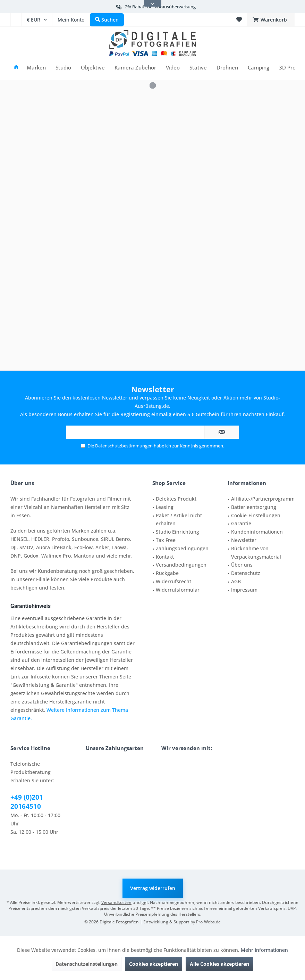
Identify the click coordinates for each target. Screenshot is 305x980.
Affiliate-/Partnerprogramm (263, 499)
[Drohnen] (227, 68)
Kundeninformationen (257, 532)
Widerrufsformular (178, 590)
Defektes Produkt (176, 499)
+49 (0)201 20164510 (27, 802)
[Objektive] (93, 68)
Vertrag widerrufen (153, 888)
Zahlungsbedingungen (182, 548)
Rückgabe (167, 573)
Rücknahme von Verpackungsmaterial (256, 553)
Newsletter (244, 540)
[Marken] (36, 68)
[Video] (173, 68)
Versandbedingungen (181, 565)
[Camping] (259, 68)
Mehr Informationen (264, 950)
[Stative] (198, 68)
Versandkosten (116, 902)
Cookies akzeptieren (154, 964)
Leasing (165, 507)
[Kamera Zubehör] (135, 68)
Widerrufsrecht (173, 581)
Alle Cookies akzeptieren (219, 964)
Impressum (244, 590)
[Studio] (63, 68)
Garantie (241, 523)
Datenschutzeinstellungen (87, 964)
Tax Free (166, 540)
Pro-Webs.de (208, 922)
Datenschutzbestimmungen (124, 446)
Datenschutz (246, 573)
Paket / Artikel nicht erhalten (179, 520)
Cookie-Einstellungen (256, 515)
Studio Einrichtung (177, 532)
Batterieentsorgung (254, 507)
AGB (236, 581)
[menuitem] (16, 20)
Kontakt (165, 557)
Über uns (242, 565)
